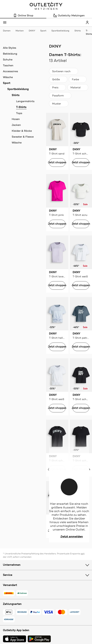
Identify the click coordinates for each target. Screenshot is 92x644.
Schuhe (8, 60)
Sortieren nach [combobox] (63, 72)
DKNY (34, 31)
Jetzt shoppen (57, 162)
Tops (19, 113)
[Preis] (57, 87)
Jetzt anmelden (69, 537)
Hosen (16, 119)
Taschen (8, 65)
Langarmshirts (25, 101)
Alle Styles (10, 48)
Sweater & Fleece (23, 137)
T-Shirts (89, 32)
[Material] (78, 87)
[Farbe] (78, 79)
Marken (21, 31)
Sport (45, 31)
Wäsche (8, 77)
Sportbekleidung (62, 31)
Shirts (79, 31)
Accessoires (10, 71)
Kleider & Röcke (22, 131)
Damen (9, 31)
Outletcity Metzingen (46, 6)
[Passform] (60, 96)
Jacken (16, 125)
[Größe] (58, 79)
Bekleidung (10, 54)
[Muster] (59, 104)
